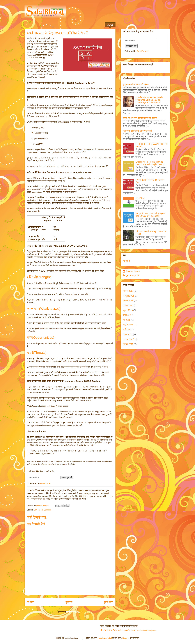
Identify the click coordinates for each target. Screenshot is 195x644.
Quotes (154, 631)
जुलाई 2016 (128, 310)
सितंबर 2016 (128, 300)
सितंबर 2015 (128, 344)
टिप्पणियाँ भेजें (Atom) (74, 612)
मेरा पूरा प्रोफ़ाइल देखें (131, 275)
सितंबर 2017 (128, 291)
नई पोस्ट (31, 602)
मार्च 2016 (127, 330)
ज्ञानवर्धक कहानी (130, 631)
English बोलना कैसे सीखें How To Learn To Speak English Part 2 (150, 163)
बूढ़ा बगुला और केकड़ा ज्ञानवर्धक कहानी (138, 131)
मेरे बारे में (126, 261)
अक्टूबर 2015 (129, 339)
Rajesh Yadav (133, 271)
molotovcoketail (105, 638)
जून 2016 (127, 315)
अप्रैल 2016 (128, 325)
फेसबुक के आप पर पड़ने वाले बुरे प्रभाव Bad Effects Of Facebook (150, 215)
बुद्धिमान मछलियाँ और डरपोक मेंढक (136, 84)
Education (38, 510)
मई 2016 (127, 320)
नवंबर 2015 (128, 334)
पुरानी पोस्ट (108, 602)
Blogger (126, 638)
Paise (148, 631)
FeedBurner (45, 483)
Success (48, 510)
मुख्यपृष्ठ (69, 602)
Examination (141, 631)
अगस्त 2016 (128, 305)
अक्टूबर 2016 (129, 296)
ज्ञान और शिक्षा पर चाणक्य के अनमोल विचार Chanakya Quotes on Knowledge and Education (149, 100)
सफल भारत (140, 198)
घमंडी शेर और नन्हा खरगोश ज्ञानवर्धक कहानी (140, 118)
